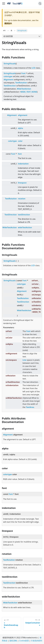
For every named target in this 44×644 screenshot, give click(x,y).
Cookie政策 (24, 641)
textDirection (24, 215)
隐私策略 (13, 641)
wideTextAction (25, 227)
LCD (33, 68)
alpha (20, 128)
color (20, 141)
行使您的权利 (36, 641)
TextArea (30, 407)
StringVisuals (10, 64)
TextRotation (21, 83)
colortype (8, 76)
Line (24, 360)
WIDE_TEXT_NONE (29, 92)
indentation (23, 164)
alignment (23, 115)
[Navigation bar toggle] (4, 4)
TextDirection (10, 86)
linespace (22, 183)
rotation (22, 199)
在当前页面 (8, 36)
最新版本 (8, 23)
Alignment (8, 80)
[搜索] (40, 4)
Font (23, 73)
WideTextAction (24, 89)
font (20, 154)
